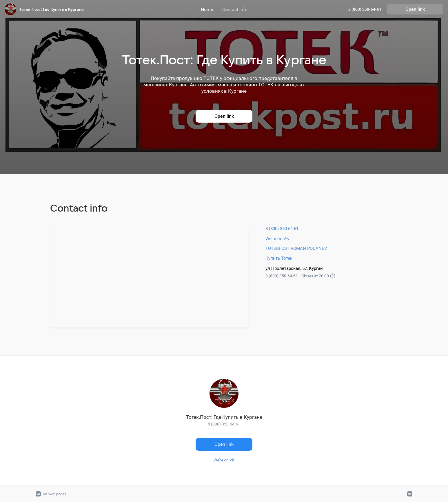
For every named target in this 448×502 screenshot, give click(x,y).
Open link (415, 9)
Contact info (235, 9)
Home (207, 9)
